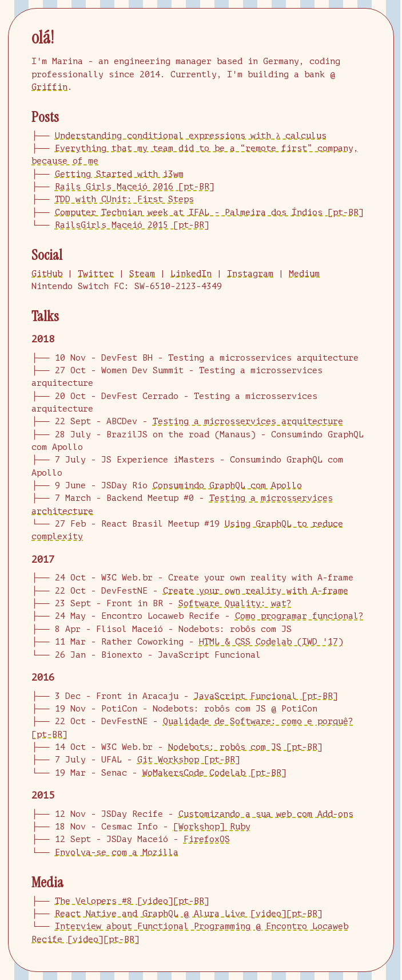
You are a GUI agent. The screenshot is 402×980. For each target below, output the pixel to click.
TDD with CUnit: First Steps (124, 199)
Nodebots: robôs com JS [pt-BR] (245, 747)
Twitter (96, 274)
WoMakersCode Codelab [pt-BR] (214, 773)
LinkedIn (191, 274)
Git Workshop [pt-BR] (189, 760)
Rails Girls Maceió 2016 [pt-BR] (135, 187)
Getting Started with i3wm (119, 174)
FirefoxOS (207, 839)
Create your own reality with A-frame (256, 591)
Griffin (49, 87)
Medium (304, 274)
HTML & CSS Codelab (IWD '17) (271, 642)
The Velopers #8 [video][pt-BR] (132, 901)
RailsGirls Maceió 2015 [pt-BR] (132, 225)
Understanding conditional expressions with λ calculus (191, 136)
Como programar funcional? (299, 616)
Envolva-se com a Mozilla (117, 853)
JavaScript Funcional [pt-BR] (266, 696)
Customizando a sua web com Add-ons (266, 814)
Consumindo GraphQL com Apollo (227, 486)
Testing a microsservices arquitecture (248, 422)
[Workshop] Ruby (212, 827)
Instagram (250, 274)
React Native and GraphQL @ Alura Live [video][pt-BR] (189, 914)
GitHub (47, 274)
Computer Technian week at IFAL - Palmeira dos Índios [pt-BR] (209, 213)
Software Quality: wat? (235, 604)
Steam (142, 274)
